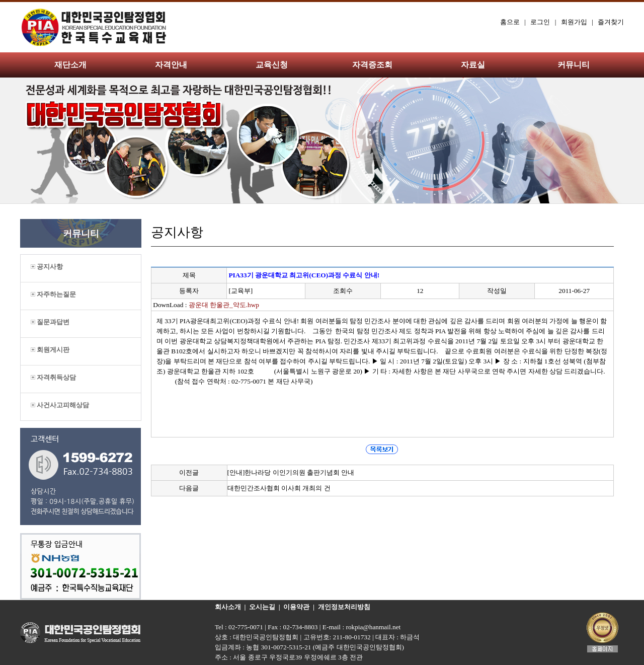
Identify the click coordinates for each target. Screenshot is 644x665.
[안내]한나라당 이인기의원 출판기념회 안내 (291, 472)
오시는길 (262, 607)
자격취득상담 (53, 377)
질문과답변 (50, 322)
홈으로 (510, 22)
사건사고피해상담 (60, 405)
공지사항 (47, 267)
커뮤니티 (574, 65)
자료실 (473, 65)
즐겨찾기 (611, 22)
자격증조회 (372, 65)
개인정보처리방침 (344, 607)
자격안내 (171, 65)
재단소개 (70, 65)
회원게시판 (50, 350)
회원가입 (574, 22)
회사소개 (228, 607)
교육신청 (272, 65)
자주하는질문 (53, 294)
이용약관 (296, 607)
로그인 (540, 22)
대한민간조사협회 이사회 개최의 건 (279, 488)
